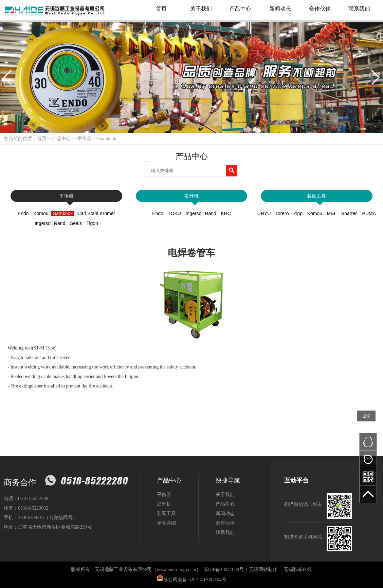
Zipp (298, 213)
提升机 (191, 196)
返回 (366, 416)
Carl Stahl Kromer (96, 213)
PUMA (369, 213)
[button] (8, 77)
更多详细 (166, 523)
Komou (41, 213)
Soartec (349, 213)
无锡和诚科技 (298, 570)
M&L (332, 213)
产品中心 (240, 9)
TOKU (174, 213)
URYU (264, 213)
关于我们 (201, 9)
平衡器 (85, 139)
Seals (76, 223)
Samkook (107, 139)
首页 (161, 9)
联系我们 (359, 9)
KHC (226, 213)
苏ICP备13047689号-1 (226, 570)
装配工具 (316, 196)
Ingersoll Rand (50, 223)
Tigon (92, 223)
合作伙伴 (320, 9)
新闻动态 (280, 9)
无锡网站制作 (263, 570)
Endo (23, 213)
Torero (282, 213)
